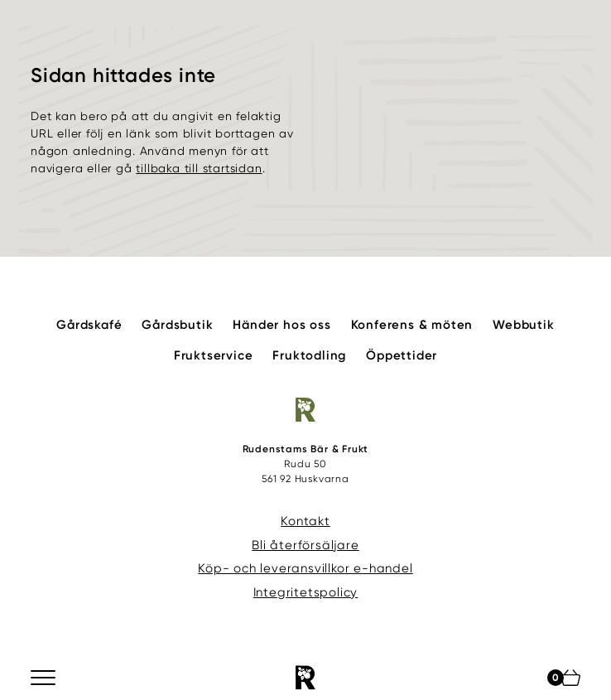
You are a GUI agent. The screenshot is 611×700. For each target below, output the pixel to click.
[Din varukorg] (570, 678)
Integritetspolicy (306, 592)
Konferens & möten (412, 325)
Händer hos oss (281, 325)
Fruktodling (309, 355)
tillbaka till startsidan (199, 168)
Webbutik (523, 325)
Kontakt (305, 521)
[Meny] (44, 678)
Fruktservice (214, 355)
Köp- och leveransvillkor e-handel (305, 568)
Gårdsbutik (177, 325)
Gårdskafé (89, 325)
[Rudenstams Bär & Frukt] (305, 677)
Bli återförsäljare (305, 545)
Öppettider (402, 355)
